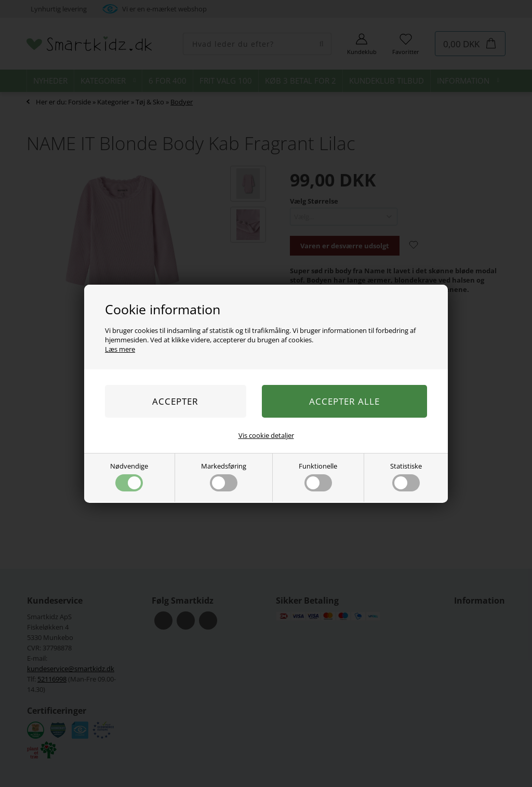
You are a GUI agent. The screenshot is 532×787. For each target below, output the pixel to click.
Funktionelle (318, 476)
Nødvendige (129, 476)
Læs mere (120, 349)
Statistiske (406, 476)
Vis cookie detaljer (266, 435)
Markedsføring (224, 476)
